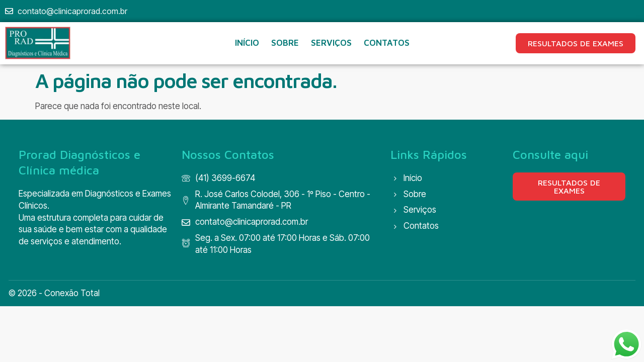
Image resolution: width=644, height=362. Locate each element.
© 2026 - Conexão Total (54, 293)
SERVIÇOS (331, 43)
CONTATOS (387, 43)
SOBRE (285, 43)
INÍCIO (247, 43)
